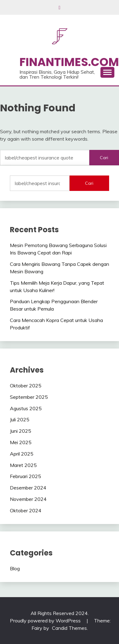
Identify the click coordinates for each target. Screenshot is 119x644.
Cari (89, 183)
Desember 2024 (28, 488)
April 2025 (22, 454)
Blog (15, 568)
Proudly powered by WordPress (46, 621)
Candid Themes (69, 628)
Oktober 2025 (26, 386)
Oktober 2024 (26, 510)
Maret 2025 (23, 465)
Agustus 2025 (26, 408)
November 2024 (28, 499)
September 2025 (29, 397)
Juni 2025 (21, 431)
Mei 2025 (21, 442)
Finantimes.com (69, 62)
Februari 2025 (25, 476)
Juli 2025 (20, 419)
